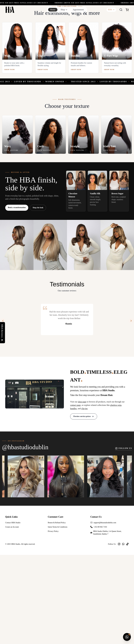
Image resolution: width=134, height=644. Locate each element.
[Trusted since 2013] (67, 171)
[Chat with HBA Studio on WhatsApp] (127, 637)
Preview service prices (84, 506)
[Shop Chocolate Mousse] (76, 280)
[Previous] (3, 410)
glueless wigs (116, 494)
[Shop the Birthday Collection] (67, 45)
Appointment (78, 10)
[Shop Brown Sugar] (119, 280)
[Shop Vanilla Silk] (97, 280)
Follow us (124, 537)
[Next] (131, 410)
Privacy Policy (53, 620)
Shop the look (38, 297)
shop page (82, 491)
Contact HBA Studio (13, 612)
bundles (73, 498)
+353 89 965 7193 (100, 616)
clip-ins (84, 498)
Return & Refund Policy (57, 612)
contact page (75, 494)
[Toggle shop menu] (66, 10)
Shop (63, 10)
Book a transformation (17, 297)
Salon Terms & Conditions (58, 616)
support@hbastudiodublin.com (105, 612)
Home (53, 10)
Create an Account (12, 616)
